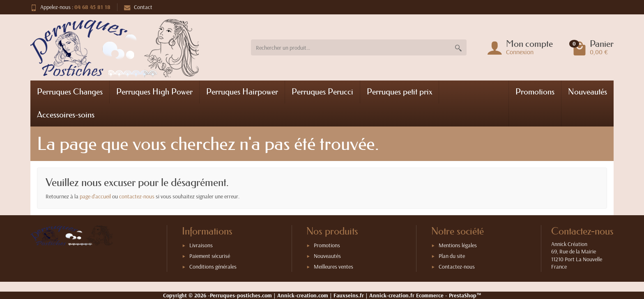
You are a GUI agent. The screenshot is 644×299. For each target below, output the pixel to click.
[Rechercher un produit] (351, 47)
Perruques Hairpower (242, 92)
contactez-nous (137, 196)
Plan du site (452, 256)
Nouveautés (588, 92)
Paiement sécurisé (210, 256)
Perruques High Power (154, 92)
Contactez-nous (457, 267)
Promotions (535, 92)
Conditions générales (213, 267)
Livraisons (201, 245)
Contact (138, 7)
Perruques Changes (70, 92)
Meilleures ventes (333, 267)
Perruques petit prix (399, 92)
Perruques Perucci (322, 92)
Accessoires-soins (66, 115)
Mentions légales (458, 245)
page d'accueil (95, 196)
